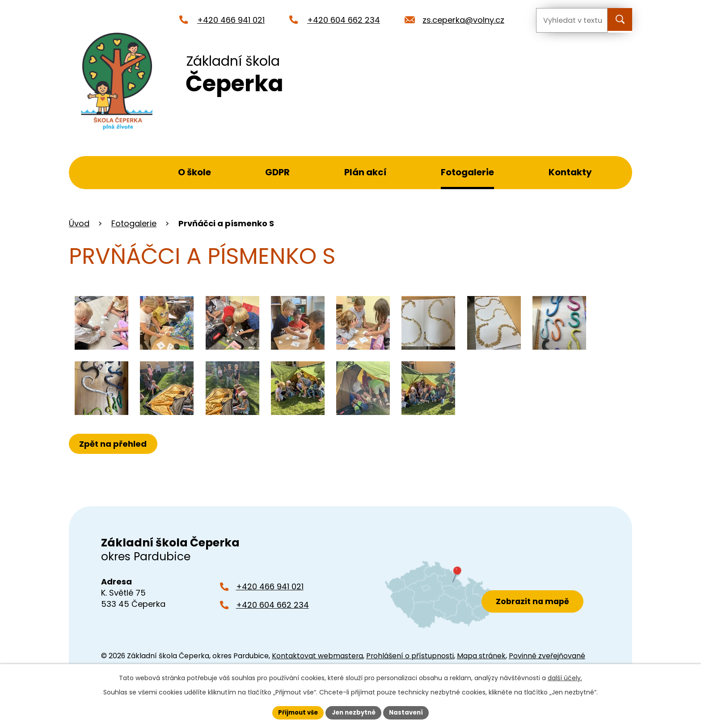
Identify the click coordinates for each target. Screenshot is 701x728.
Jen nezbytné (354, 712)
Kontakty (570, 172)
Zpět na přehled (115, 444)
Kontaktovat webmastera (317, 656)
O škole (194, 172)
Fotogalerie (467, 172)
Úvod (116, 173)
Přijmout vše (295, 712)
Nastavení (410, 712)
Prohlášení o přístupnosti (410, 656)
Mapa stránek (481, 656)
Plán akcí (365, 172)
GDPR (277, 172)
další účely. (565, 677)
